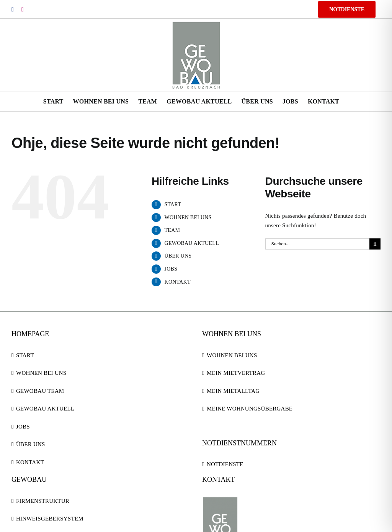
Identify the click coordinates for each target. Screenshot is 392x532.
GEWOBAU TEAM (40, 391)
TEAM (172, 230)
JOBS (171, 269)
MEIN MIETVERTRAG (236, 373)
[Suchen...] (317, 244)
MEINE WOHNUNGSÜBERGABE (250, 409)
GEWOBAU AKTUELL (192, 243)
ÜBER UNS (178, 256)
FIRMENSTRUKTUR (43, 501)
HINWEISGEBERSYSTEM (50, 519)
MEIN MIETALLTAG (233, 391)
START (173, 204)
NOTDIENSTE (225, 464)
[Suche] (375, 244)
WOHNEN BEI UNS (188, 218)
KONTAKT (178, 282)
